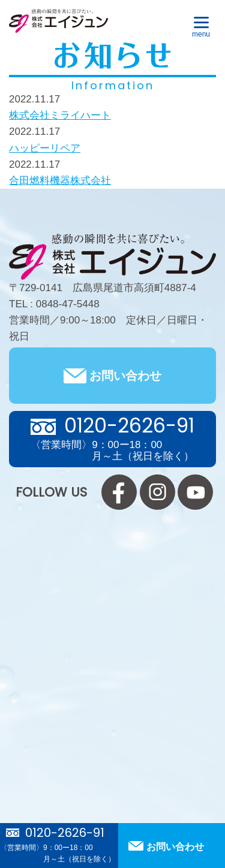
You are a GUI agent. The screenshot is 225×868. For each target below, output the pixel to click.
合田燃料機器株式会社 (60, 181)
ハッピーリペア (45, 148)
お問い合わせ (125, 376)
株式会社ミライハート (60, 115)
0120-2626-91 (65, 833)
